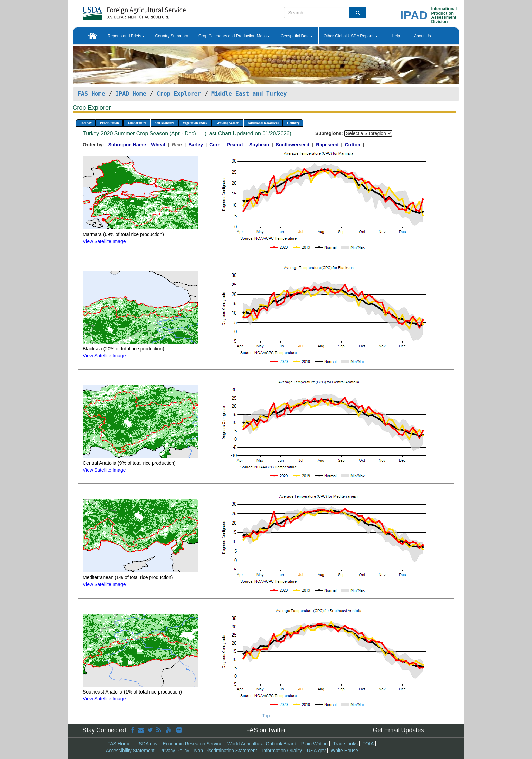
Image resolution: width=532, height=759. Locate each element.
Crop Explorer (179, 94)
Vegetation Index (195, 123)
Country (293, 123)
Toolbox (86, 123)
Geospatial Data (297, 36)
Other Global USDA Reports (351, 36)
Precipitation (109, 123)
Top (266, 716)
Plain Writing (315, 744)
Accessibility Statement (130, 751)
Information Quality (282, 751)
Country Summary (172, 36)
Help (396, 36)
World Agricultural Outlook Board (262, 744)
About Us (422, 36)
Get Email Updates (398, 730)
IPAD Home (131, 94)
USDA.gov (146, 744)
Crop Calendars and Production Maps (234, 36)
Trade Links (345, 744)
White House (344, 751)
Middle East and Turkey (249, 94)
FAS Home (91, 94)
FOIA (368, 744)
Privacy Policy (174, 751)
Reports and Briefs (126, 36)
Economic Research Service (192, 744)
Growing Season (227, 123)
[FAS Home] (117, 11)
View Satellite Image (104, 241)
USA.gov (316, 751)
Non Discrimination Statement (225, 751)
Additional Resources (263, 123)
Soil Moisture (164, 123)
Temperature (137, 123)
